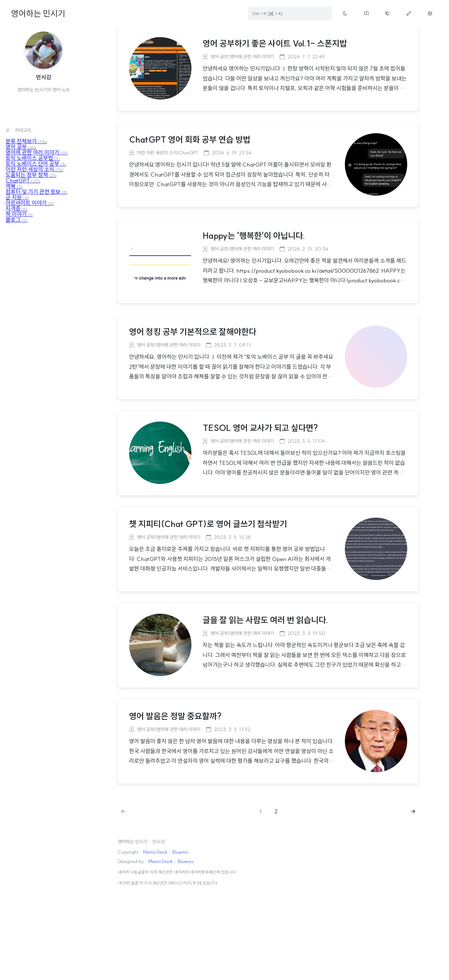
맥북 (14, 186)
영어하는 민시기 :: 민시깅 (141, 842)
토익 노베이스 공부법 (33, 158)
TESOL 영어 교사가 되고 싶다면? (260, 428)
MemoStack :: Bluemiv (166, 852)
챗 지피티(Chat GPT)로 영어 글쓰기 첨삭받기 (208, 524)
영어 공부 (21, 147)
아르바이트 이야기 (30, 203)
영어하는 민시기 (38, 14)
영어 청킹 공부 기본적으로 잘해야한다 (193, 332)
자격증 (17, 209)
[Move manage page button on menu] (430, 13)
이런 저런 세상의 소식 (34, 169)
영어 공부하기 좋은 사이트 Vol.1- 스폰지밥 (275, 43)
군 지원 (17, 197)
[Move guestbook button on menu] (366, 13)
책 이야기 (19, 214)
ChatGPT (23, 180)
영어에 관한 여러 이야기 (37, 152)
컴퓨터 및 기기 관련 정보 (36, 192)
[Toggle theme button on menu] (345, 13)
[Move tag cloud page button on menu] (388, 13)
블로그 (17, 220)
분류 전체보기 (26, 141)
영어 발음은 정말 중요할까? (175, 716)
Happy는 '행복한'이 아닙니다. (254, 236)
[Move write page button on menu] (409, 13)
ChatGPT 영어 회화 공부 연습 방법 (190, 139)
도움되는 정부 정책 (31, 175)
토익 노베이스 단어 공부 (36, 164)
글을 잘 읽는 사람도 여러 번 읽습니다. (266, 620)
